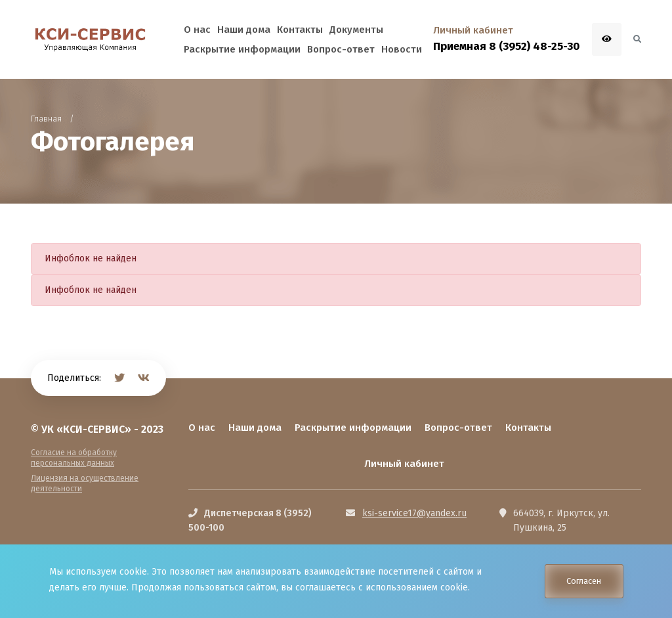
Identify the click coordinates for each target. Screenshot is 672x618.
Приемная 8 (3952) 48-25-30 (506, 46)
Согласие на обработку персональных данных (74, 458)
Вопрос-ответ (458, 428)
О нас (202, 428)
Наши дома (255, 428)
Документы (356, 30)
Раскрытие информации (353, 428)
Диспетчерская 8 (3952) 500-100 (250, 520)
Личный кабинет (404, 464)
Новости (402, 49)
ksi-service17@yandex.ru (414, 513)
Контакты (528, 428)
